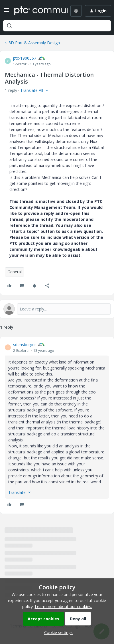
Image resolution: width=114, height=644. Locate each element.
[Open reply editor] (57, 309)
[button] (6, 12)
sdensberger (25, 345)
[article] (57, 425)
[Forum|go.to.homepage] (37, 11)
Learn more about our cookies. (63, 606)
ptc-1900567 (25, 58)
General (15, 272)
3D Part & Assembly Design (34, 43)
